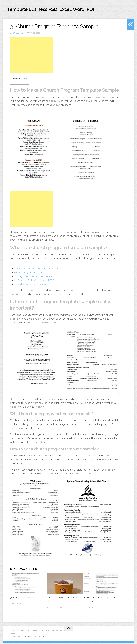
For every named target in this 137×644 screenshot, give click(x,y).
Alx (43, 638)
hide (25, 80)
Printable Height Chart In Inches (31, 274)
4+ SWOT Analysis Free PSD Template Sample (40, 270)
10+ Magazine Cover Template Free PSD (36, 278)
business (14, 34)
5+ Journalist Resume (22, 599)
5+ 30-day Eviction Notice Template (34, 285)
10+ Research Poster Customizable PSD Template (42, 282)
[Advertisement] (31, 56)
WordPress (26, 638)
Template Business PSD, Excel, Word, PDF (64, 10)
